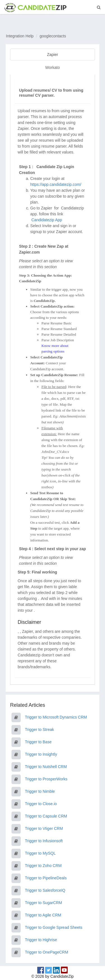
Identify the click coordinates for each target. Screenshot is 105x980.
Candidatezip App (47, 220)
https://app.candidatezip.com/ (56, 184)
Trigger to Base (38, 742)
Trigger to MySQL (40, 853)
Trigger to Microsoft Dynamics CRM (56, 717)
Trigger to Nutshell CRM (46, 767)
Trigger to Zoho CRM (43, 866)
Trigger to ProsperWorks (46, 779)
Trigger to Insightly (41, 754)
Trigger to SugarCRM (44, 903)
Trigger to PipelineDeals (46, 878)
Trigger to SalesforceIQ (45, 890)
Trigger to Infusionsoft (44, 841)
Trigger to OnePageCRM (46, 952)
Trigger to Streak (39, 730)
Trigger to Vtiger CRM (44, 828)
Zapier (53, 55)
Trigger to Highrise (41, 940)
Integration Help (20, 36)
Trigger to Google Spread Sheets (54, 927)
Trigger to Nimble (40, 791)
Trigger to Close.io (41, 804)
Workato (53, 67)
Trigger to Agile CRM (43, 915)
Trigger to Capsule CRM (46, 816)
